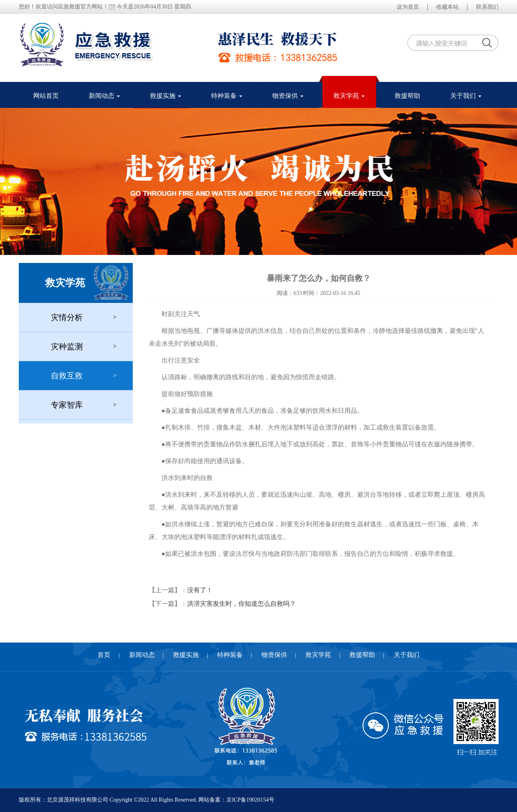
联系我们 (487, 7)
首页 (104, 655)
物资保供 (288, 96)
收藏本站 (447, 7)
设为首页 (408, 7)
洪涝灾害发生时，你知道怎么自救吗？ (242, 604)
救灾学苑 (349, 96)
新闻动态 (104, 96)
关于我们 (466, 96)
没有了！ (200, 590)
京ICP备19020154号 (250, 800)
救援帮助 (407, 96)
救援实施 (166, 96)
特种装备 (227, 96)
